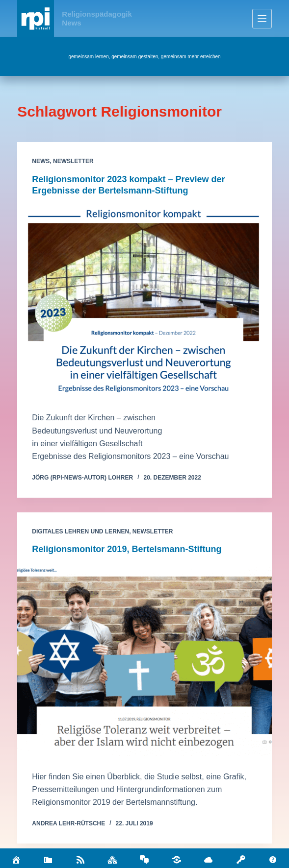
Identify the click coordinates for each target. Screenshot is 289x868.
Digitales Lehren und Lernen (80, 531)
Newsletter (73, 161)
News (41, 161)
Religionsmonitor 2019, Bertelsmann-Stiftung (127, 549)
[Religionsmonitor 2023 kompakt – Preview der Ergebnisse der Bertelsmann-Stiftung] (144, 302)
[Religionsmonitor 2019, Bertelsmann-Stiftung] (144, 661)
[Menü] (262, 19)
